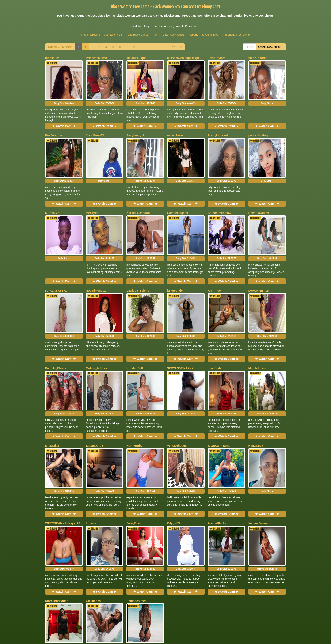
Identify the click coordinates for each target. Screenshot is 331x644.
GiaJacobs (93, 516)
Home (250, 47)
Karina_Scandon (138, 189)
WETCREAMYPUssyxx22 (63, 451)
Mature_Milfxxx (97, 320)
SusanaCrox (95, 385)
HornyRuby (134, 385)
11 (157, 47)
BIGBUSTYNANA (220, 385)
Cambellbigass (178, 189)
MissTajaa (52, 385)
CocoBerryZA (95, 123)
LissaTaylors (217, 58)
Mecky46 (92, 189)
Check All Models (60, 47)
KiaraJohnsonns (57, 516)
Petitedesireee (136, 516)
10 (149, 47)
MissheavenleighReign (183, 58)
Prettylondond (218, 123)
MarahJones (257, 320)
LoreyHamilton (259, 254)
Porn (155, 35)
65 (174, 47)
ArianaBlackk (217, 451)
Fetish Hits (158, 634)
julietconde (175, 254)
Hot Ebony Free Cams (236, 35)
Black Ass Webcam (174, 35)
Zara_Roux (134, 451)
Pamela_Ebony (56, 320)
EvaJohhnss (54, 123)
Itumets (91, 451)
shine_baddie (258, 58)
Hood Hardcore (91, 35)
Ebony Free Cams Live (204, 35)
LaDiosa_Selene (138, 254)
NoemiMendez (96, 254)
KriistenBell (135, 320)
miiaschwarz (176, 123)
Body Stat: (64, 91)
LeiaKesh (214, 320)
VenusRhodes (177, 385)
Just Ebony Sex (114, 35)
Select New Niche (271, 47)
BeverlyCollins (259, 189)
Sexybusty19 (136, 123)
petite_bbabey (258, 123)
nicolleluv (52, 58)
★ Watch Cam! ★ (64, 114)
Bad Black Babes (138, 35)
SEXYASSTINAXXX (180, 320)
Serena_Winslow (219, 189)
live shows (227, 604)
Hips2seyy (256, 385)
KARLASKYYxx (56, 254)
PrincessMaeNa (97, 58)
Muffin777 (52, 189)
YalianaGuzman (259, 451)
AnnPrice (214, 254)
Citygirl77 (174, 451)
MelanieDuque (136, 58)
